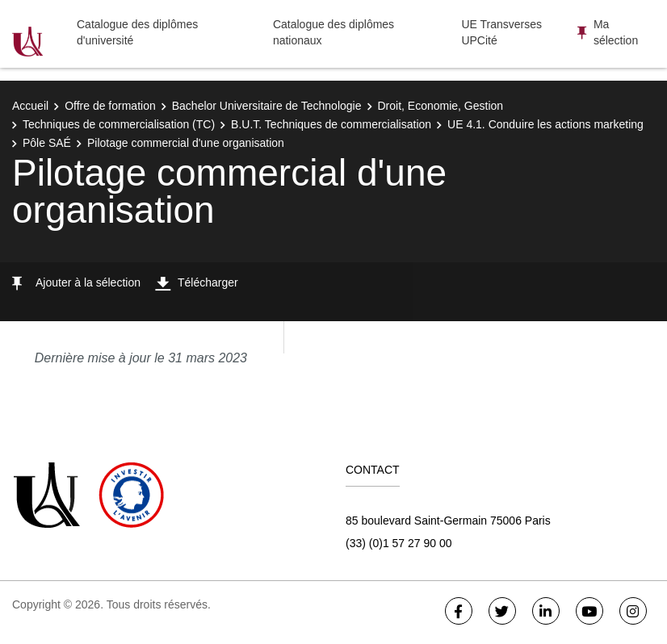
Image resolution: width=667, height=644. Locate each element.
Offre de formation (110, 106)
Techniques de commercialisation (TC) (119, 124)
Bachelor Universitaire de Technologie (267, 106)
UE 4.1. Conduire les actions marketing (545, 124)
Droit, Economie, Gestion (441, 106)
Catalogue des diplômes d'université (137, 32)
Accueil (30, 106)
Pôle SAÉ (47, 143)
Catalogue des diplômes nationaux (333, 32)
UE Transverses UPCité (501, 32)
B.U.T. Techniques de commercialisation (331, 124)
